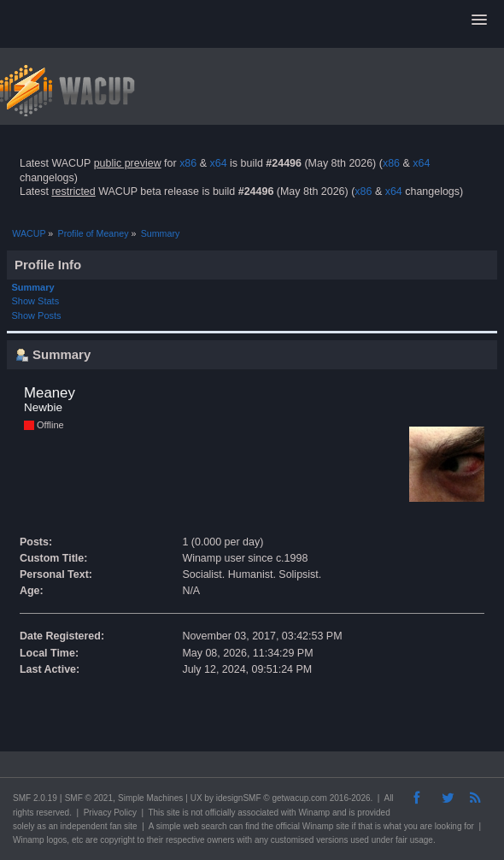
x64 (218, 163)
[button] (479, 21)
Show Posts (37, 315)
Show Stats (36, 301)
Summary (33, 287)
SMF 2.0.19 (35, 798)
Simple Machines (150, 798)
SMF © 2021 (89, 798)
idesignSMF (239, 798)
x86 (188, 163)
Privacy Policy (110, 813)
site (173, 813)
